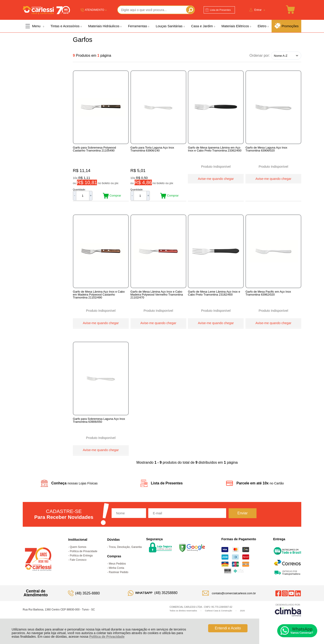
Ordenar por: (260, 55)
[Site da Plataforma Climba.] (288, 617)
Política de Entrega (81, 563)
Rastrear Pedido (119, 579)
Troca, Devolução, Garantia (125, 554)
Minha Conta (117, 575)
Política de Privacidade (107, 637)
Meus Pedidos (117, 571)
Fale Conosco (78, 567)
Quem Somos (78, 554)
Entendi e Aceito (228, 628)
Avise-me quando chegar (216, 178)
